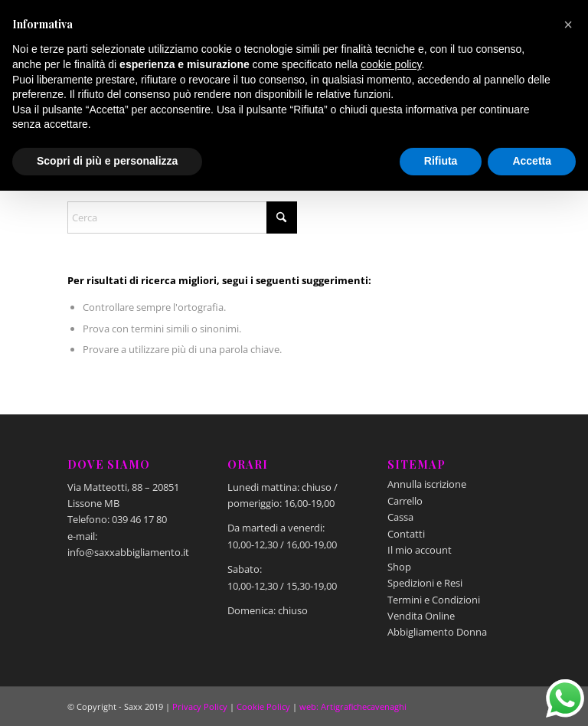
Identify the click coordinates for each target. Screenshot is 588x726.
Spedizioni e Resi (425, 583)
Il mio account (420, 550)
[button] (568, 25)
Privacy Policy (200, 706)
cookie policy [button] (391, 64)
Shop (399, 567)
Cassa (400, 517)
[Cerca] (182, 217)
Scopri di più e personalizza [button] (107, 161)
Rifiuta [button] (441, 161)
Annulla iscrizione (427, 484)
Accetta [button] (532, 161)
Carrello (405, 501)
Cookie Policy (263, 706)
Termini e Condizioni (434, 600)
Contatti (406, 534)
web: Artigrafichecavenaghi (353, 706)
